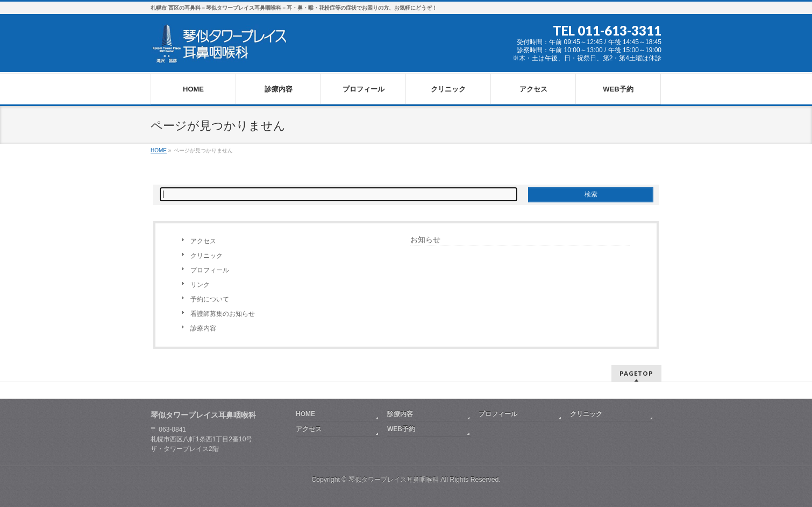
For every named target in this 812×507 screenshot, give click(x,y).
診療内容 (203, 328)
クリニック (206, 256)
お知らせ (425, 240)
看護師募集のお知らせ (223, 314)
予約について (210, 299)
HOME (305, 414)
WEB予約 (401, 429)
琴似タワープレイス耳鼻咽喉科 (394, 480)
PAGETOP (636, 373)
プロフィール (210, 270)
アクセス (203, 241)
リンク (200, 285)
